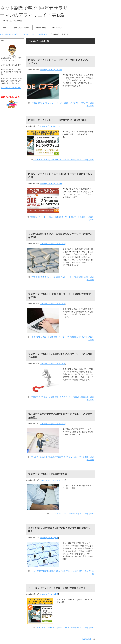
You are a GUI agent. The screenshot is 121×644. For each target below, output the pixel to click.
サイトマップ (57, 28)
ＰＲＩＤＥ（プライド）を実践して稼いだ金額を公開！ (57, 588)
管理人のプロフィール (22, 28)
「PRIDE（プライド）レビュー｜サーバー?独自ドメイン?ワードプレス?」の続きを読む (62, 104)
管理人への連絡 (41, 28)
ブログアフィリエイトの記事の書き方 (48, 474)
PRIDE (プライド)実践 (49, 538)
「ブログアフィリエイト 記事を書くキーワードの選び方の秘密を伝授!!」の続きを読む (62, 338)
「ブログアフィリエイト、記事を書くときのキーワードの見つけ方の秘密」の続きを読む (62, 398)
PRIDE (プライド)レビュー (51, 70)
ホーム (5, 28)
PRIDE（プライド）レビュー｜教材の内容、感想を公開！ (58, 120)
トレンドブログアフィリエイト (53, 244)
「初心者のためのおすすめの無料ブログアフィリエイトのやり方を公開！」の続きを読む (62, 458)
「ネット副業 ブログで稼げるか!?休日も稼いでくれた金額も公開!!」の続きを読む (62, 572)
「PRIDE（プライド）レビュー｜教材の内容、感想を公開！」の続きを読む (63, 160)
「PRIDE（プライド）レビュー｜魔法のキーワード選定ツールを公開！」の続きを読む (62, 218)
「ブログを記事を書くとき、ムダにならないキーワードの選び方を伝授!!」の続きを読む (62, 278)
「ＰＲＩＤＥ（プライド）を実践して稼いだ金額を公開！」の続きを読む (64, 627)
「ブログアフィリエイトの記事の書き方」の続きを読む (71, 514)
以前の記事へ (88, 639)
